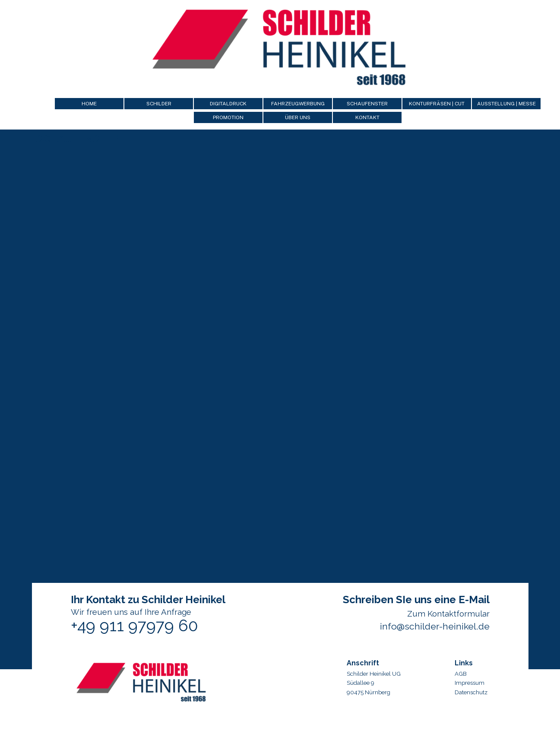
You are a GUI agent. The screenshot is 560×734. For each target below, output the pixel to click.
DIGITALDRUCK (228, 104)
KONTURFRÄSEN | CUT (437, 104)
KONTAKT (367, 117)
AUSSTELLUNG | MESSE (506, 104)
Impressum (470, 683)
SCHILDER (159, 104)
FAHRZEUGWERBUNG (298, 104)
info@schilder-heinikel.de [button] (435, 626)
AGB (461, 674)
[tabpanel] (487, 676)
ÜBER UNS (298, 117)
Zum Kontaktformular (448, 614)
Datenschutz (471, 692)
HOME (89, 104)
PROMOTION (228, 117)
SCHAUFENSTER (367, 104)
